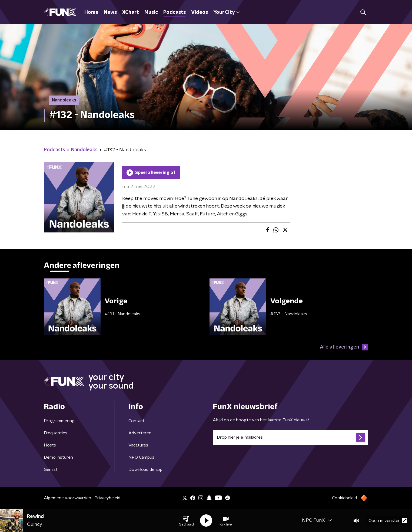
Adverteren (140, 433)
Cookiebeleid (344, 498)
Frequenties (56, 433)
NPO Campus (141, 457)
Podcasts (175, 12)
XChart (131, 12)
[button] (186, 521)
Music (151, 12)
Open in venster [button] (388, 520)
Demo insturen (58, 457)
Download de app (145, 469)
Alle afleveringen (344, 347)
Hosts (50, 445)
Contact (136, 421)
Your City (226, 12)
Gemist (51, 469)
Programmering (59, 421)
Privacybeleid (107, 498)
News (110, 12)
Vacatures (138, 445)
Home (91, 12)
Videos (200, 12)
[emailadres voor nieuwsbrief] (290, 437)
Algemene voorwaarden (67, 498)
